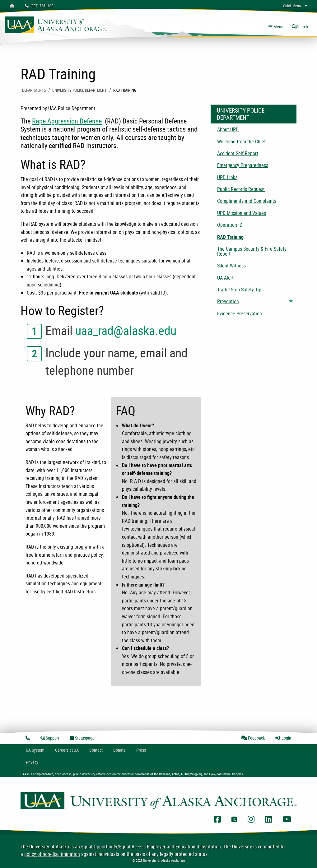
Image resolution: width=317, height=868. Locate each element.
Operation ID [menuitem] (230, 225)
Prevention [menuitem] (228, 301)
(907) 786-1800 (39, 6)
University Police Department (79, 90)
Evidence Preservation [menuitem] (240, 313)
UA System (35, 750)
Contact (96, 750)
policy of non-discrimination (52, 854)
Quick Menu (292, 6)
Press (141, 750)
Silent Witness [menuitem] (231, 266)
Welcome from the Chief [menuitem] (241, 142)
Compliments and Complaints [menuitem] (247, 201)
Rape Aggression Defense (67, 121)
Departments (34, 90)
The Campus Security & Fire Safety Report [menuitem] (252, 251)
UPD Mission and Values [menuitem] (242, 213)
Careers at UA (67, 750)
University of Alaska (49, 847)
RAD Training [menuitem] (230, 237)
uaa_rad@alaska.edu (126, 330)
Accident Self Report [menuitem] (238, 153)
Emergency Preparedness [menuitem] (243, 165)
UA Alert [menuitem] (225, 278)
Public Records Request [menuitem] (241, 189)
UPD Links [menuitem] (227, 177)
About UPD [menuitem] (228, 129)
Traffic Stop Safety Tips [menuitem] (240, 290)
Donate (119, 750)
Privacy (32, 762)
